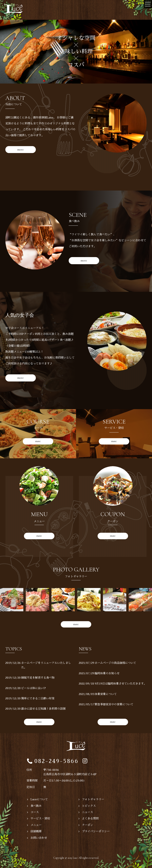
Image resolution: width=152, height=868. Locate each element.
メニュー (36, 825)
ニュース (87, 812)
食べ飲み (36, 806)
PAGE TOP (142, 840)
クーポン (87, 825)
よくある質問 (90, 818)
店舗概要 (36, 831)
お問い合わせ (39, 838)
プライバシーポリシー (96, 831)
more (20, 149)
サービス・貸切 (40, 818)
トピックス (89, 806)
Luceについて (39, 799)
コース (35, 812)
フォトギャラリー (93, 799)
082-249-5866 (57, 761)
